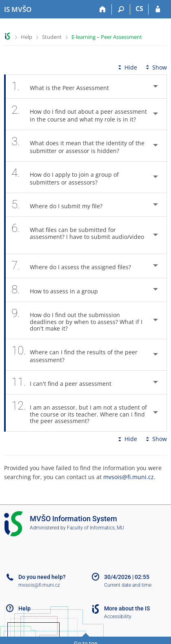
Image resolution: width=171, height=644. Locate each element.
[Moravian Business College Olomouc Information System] (18, 9)
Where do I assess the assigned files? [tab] (76, 266)
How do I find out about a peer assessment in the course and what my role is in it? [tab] (79, 114)
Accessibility (118, 617)
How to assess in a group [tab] (59, 290)
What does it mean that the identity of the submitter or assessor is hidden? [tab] (78, 146)
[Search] (121, 9)
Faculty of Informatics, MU (95, 528)
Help (27, 37)
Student (52, 37)
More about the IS (127, 608)
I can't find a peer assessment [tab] (66, 382)
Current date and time (128, 585)
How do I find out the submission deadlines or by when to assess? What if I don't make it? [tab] (77, 320)
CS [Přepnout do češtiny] (139, 9)
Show (155, 67)
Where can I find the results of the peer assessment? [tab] (74, 355)
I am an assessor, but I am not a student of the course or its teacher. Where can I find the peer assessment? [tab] (79, 413)
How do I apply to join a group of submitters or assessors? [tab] (65, 177)
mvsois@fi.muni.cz (129, 477)
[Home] (103, 9)
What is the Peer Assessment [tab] (65, 87)
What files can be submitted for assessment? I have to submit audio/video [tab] (78, 235)
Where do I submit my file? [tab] (61, 205)
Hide (127, 67)
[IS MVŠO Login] (158, 9)
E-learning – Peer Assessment (107, 37)
